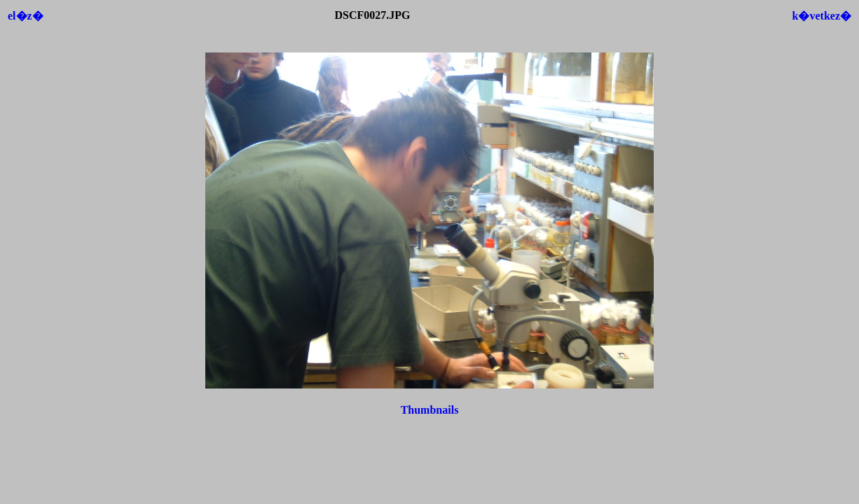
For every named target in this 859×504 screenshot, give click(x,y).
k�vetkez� (822, 16)
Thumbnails (430, 410)
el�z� (26, 16)
